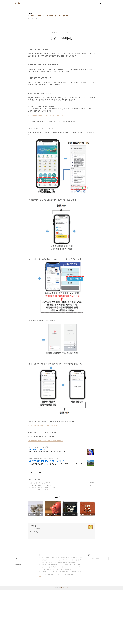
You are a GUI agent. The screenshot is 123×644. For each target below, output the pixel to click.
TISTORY (62, 642)
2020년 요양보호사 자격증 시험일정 (48, 589)
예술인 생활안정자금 (44, 582)
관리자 (67, 642)
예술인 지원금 (56, 579)
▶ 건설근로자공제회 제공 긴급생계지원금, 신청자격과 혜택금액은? (46, 441)
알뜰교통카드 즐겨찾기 (77, 582)
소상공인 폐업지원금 (77, 579)
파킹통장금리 (68, 589)
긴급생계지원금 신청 (56, 582)
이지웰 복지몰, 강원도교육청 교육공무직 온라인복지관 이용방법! (41, 509)
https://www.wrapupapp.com (37, 469)
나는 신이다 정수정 (64, 587)
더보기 (40, 598)
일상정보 (31, 501)
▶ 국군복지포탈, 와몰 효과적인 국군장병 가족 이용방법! (43, 426)
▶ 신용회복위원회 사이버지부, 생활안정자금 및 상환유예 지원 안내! (46, 115)
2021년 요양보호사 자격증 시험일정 (58, 584)
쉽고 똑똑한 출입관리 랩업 (37, 472)
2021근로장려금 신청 (66, 591)
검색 (107, 581)
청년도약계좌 (43, 591)
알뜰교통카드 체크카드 (45, 579)
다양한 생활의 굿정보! (35, 550)
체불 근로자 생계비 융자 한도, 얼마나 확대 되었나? (38, 504)
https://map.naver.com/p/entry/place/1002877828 (43, 481)
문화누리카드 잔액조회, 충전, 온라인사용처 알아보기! (39, 507)
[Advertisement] (61, 454)
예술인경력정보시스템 (74, 584)
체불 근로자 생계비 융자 (65, 594)
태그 (100, 3)
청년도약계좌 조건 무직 (53, 591)
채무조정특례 (66, 582)
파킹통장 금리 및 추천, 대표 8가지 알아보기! (37, 506)
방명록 (105, 3)
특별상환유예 (43, 596)
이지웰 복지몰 (43, 587)
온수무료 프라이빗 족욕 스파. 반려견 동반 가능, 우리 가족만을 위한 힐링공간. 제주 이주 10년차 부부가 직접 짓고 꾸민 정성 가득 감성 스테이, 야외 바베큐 (56, 486)
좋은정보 (17, 3)
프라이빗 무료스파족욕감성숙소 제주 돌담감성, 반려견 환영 (47, 483)
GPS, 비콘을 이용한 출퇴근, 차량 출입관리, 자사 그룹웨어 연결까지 (47, 474)
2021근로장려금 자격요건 (46, 594)
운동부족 (61, 589)
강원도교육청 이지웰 (78, 589)
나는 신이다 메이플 (53, 587)
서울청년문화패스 (44, 584)
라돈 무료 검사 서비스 (76, 587)
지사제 (55, 594)
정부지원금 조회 (52, 596)
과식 (59, 596)
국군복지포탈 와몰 (65, 579)
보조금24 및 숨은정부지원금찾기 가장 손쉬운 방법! (39, 511)
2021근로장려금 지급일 (68, 596)
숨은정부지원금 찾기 (78, 594)
